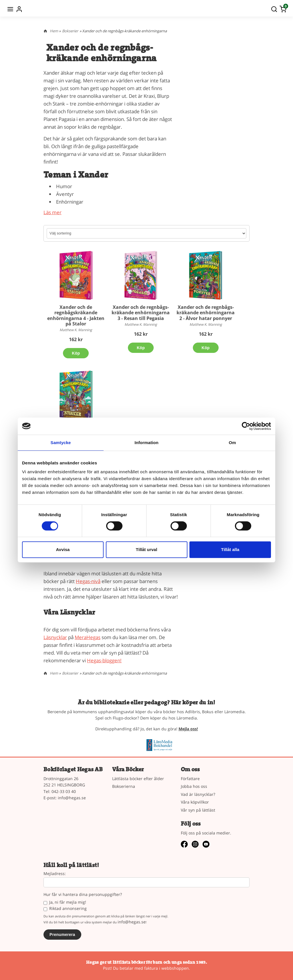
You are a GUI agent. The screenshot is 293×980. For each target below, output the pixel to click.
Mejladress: (55, 874)
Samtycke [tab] (61, 443)
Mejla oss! (188, 729)
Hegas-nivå (88, 581)
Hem (54, 31)
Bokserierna (124, 786)
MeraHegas (88, 637)
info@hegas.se (72, 798)
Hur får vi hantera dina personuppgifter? (83, 895)
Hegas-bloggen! (104, 660)
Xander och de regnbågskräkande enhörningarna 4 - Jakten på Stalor (76, 315)
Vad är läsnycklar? (198, 794)
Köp (76, 353)
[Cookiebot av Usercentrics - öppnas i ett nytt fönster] (246, 426)
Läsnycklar (55, 637)
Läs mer (53, 212)
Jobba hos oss (194, 786)
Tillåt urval (147, 549)
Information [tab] (146, 443)
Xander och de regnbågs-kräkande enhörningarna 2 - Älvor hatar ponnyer (206, 313)
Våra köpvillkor (195, 802)
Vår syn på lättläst (198, 810)
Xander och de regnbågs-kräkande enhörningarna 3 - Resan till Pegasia (141, 313)
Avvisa (63, 549)
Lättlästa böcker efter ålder (138, 779)
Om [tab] (232, 443)
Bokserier (70, 31)
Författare (190, 779)
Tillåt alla (230, 549)
